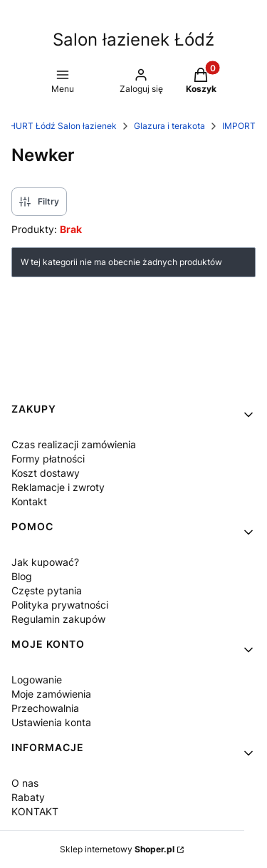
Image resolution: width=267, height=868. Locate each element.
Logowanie (37, 680)
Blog (22, 576)
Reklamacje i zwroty (58, 487)
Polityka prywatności (60, 605)
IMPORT (239, 126)
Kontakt (29, 501)
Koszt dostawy (46, 473)
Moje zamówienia (51, 694)
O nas (25, 783)
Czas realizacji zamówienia (74, 444)
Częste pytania (47, 590)
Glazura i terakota (169, 126)
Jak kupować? (45, 562)
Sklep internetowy (117, 849)
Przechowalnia (45, 708)
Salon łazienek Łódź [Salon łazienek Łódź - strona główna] (133, 40)
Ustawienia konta (51, 722)
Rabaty (28, 797)
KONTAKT (35, 811)
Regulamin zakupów (58, 619)
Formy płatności (48, 459)
